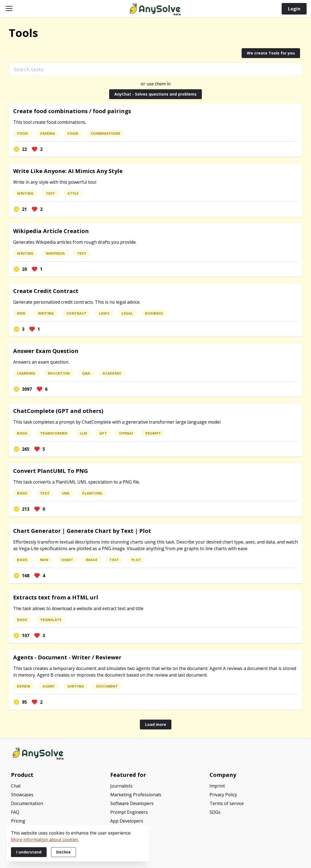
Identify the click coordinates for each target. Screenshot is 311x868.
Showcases (22, 795)
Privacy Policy (223, 795)
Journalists (121, 786)
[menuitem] (56, 786)
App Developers (127, 821)
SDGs (215, 812)
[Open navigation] (9, 8)
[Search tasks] (155, 69)
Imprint (217, 786)
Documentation (27, 803)
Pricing (18, 821)
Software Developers (132, 803)
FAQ (15, 812)
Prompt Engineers (129, 812)
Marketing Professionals (136, 795)
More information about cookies (45, 840)
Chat (16, 786)
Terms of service (227, 803)
